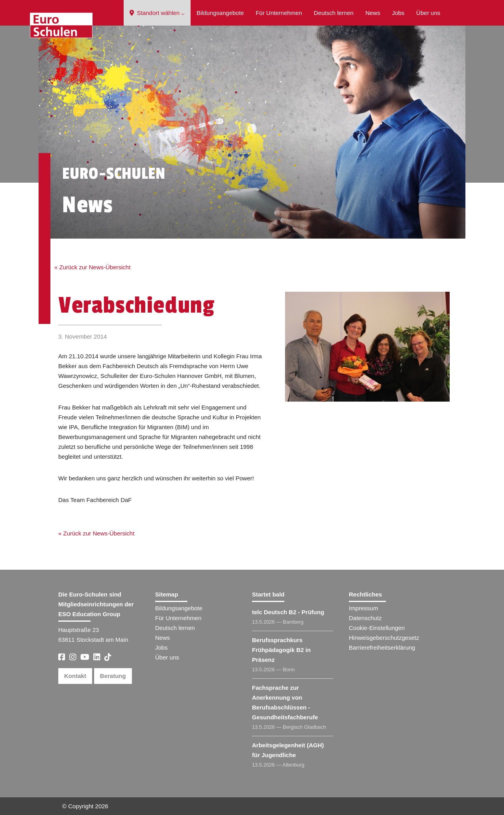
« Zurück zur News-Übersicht (92, 267)
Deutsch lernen (334, 13)
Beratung (113, 676)
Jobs (398, 13)
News (373, 13)
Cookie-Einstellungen (377, 628)
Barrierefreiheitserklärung (382, 647)
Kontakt (75, 676)
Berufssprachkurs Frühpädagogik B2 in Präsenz (281, 650)
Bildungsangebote (220, 13)
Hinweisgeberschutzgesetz (384, 638)
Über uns (428, 13)
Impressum (363, 608)
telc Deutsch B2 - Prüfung (288, 612)
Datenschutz (365, 618)
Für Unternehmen (279, 13)
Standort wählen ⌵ (157, 13)
